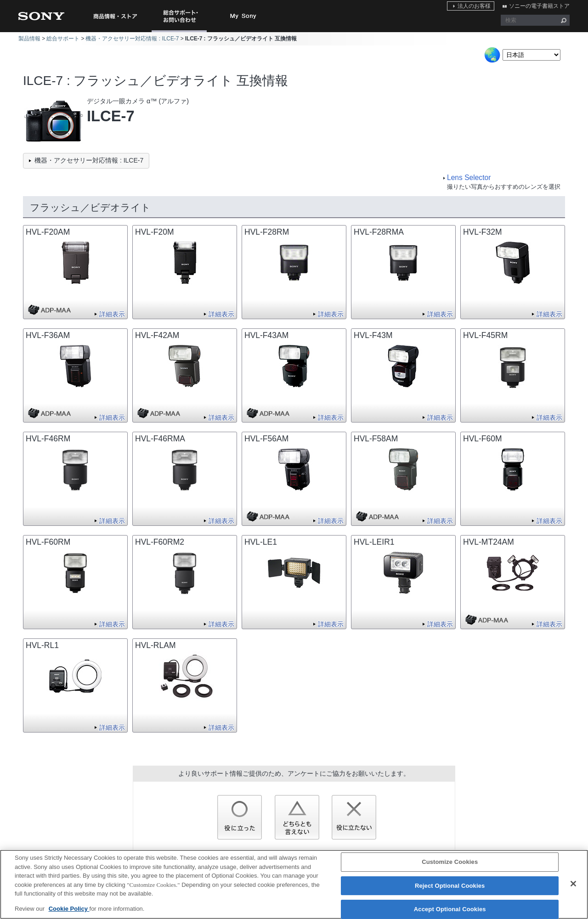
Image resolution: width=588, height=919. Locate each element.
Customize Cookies (450, 867)
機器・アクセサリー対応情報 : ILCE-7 (132, 39)
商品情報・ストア (115, 16)
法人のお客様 (474, 6)
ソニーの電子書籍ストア (539, 6)
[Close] (573, 889)
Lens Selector (469, 178)
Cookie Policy (69, 914)
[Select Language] (531, 55)
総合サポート (63, 39)
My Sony (243, 16)
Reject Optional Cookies (450, 891)
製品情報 (29, 39)
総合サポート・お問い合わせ (181, 32)
